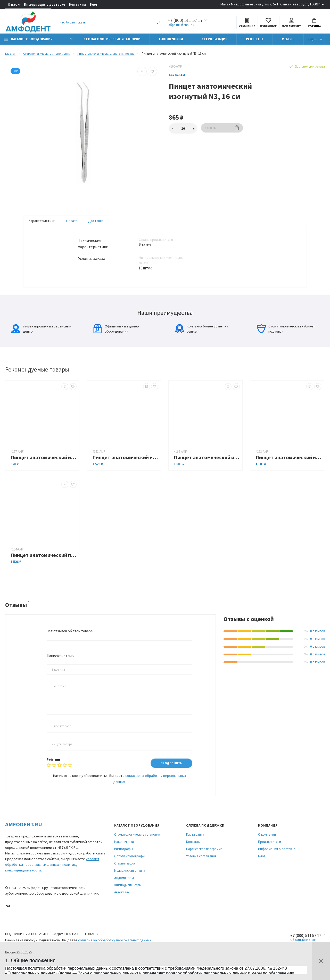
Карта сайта (195, 851)
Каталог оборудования (28, 42)
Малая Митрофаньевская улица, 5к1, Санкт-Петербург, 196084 (270, 4)
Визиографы (124, 866)
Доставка (96, 224)
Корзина (314, 24)
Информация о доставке (45, 5)
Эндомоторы (124, 895)
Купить (222, 131)
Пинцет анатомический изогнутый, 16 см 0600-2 (207, 473)
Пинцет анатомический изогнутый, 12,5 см (125, 473)
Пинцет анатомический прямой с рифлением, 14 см (44, 571)
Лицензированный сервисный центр (41, 345)
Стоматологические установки (112, 42)
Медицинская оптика (130, 887)
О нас (12, 5)
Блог (94, 5)
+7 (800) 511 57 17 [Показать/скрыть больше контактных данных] (185, 21)
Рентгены (255, 42)
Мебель (288, 42)
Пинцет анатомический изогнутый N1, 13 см (44, 473)
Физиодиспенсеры (128, 902)
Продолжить (169, 780)
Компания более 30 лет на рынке (202, 345)
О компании (267, 851)
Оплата (72, 224)
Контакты (77, 5)
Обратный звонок (181, 26)
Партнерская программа (204, 866)
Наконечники (171, 42)
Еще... (312, 42)
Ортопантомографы (130, 873)
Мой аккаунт (291, 24)
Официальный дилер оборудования (116, 345)
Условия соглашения (201, 873)
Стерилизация (214, 42)
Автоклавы (122, 909)
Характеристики (42, 224)
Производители (270, 858)
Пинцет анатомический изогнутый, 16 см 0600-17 (288, 473)
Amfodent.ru (24, 841)
